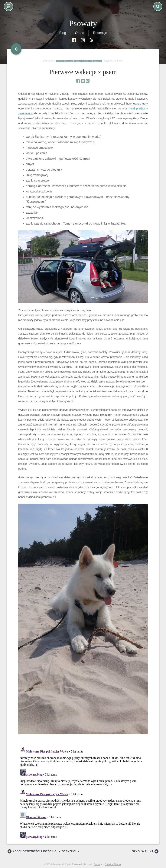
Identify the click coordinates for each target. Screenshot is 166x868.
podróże (69, 61)
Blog (63, 33)
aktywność (87, 61)
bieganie (97, 61)
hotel (77, 61)
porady (60, 61)
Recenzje (100, 33)
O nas (80, 33)
